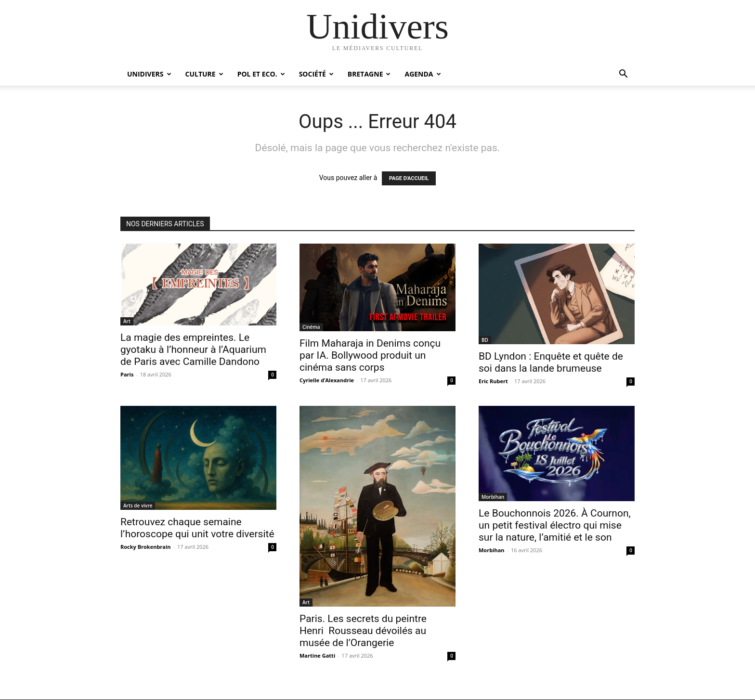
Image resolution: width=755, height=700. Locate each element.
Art (127, 321)
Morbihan (493, 497)
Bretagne (369, 74)
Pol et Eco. (261, 74)
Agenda (423, 74)
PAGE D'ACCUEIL (409, 178)
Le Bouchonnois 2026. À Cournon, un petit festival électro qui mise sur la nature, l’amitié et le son (555, 525)
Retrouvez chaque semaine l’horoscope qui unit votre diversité (197, 528)
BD (485, 340)
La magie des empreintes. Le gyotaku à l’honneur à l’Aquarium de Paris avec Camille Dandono (193, 350)
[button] (623, 75)
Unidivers (149, 74)
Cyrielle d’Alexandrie (327, 380)
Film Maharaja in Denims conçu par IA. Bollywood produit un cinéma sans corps (370, 355)
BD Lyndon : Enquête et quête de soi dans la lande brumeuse (551, 362)
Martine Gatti (317, 655)
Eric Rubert (493, 381)
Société (316, 74)
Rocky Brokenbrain (146, 547)
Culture (204, 74)
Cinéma (311, 327)
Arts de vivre (138, 506)
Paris (127, 374)
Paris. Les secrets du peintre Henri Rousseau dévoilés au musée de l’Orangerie (363, 631)
